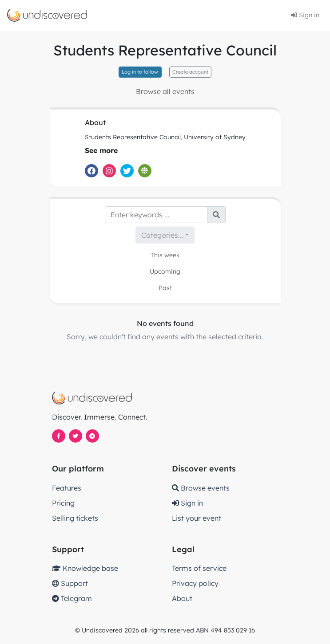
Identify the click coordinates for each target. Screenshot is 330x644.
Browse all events (165, 91)
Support (70, 583)
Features (67, 488)
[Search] (156, 215)
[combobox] (165, 235)
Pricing (63, 503)
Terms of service (199, 568)
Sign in (305, 15)
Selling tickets (75, 518)
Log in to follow (140, 72)
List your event (197, 518)
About (182, 598)
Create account (190, 72)
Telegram (72, 598)
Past (165, 288)
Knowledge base (85, 568)
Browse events (201, 488)
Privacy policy (195, 583)
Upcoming (165, 271)
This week (165, 255)
